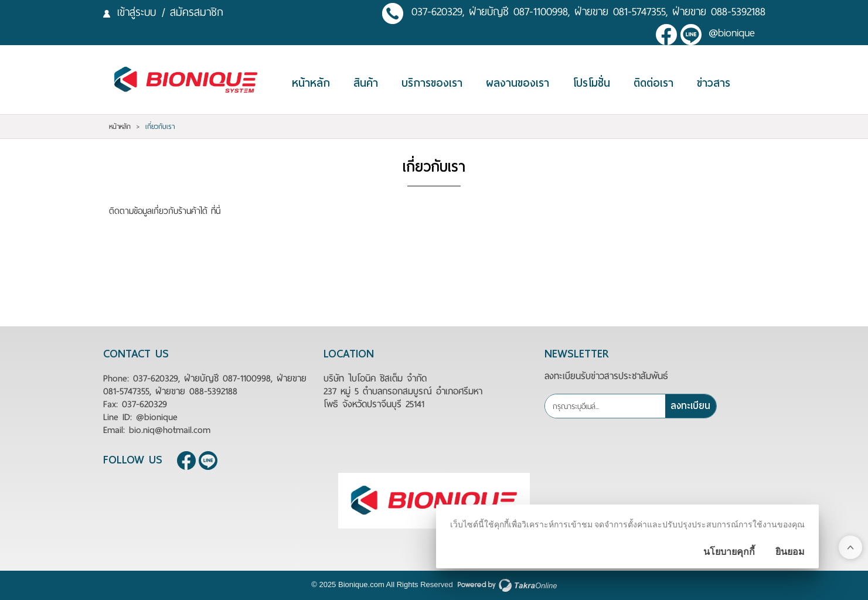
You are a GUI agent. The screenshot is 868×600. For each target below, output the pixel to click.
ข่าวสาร (714, 83)
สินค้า (366, 83)
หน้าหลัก (311, 83)
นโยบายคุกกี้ (729, 552)
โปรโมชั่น (591, 83)
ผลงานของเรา (518, 83)
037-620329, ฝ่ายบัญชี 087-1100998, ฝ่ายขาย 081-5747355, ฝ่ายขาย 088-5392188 (588, 12)
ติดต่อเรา (653, 83)
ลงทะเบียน (690, 406)
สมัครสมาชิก (197, 12)
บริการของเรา (432, 83)
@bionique (732, 33)
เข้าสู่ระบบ (137, 12)
